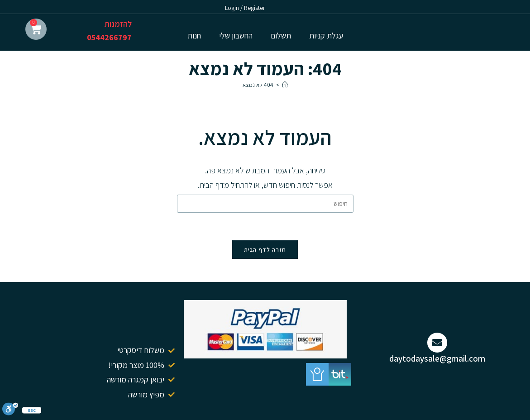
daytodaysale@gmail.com (437, 358)
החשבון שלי (236, 36)
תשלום (281, 36)
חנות (194, 36)
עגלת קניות (326, 36)
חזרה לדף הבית (265, 250)
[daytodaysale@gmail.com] (437, 343)
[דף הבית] (285, 85)
